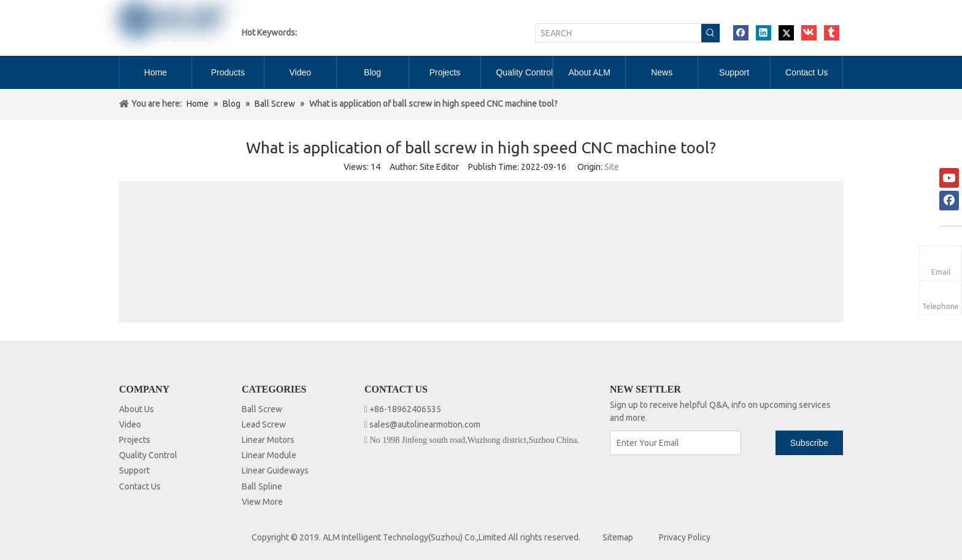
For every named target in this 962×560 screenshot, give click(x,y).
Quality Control (148, 455)
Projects (135, 440)
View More (262, 502)
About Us (137, 409)
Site (612, 167)
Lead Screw (264, 424)
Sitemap (618, 537)
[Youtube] (949, 178)
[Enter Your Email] (675, 443)
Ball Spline (262, 486)
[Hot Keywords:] (710, 33)
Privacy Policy (685, 537)
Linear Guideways (275, 470)
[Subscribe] (809, 443)
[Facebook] (949, 201)
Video (130, 424)
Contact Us (140, 486)
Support (134, 470)
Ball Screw (262, 409)
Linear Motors (268, 440)
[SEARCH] (618, 33)
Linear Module (269, 455)
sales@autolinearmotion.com (425, 424)
